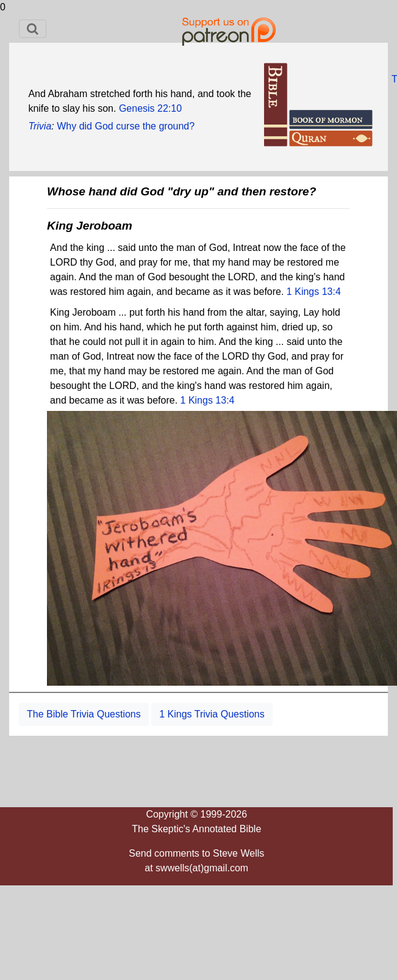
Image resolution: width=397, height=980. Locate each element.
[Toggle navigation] (33, 29)
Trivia (40, 126)
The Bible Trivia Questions (84, 714)
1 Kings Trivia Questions (212, 714)
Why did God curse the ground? (126, 126)
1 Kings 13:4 (314, 292)
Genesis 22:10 (150, 108)
